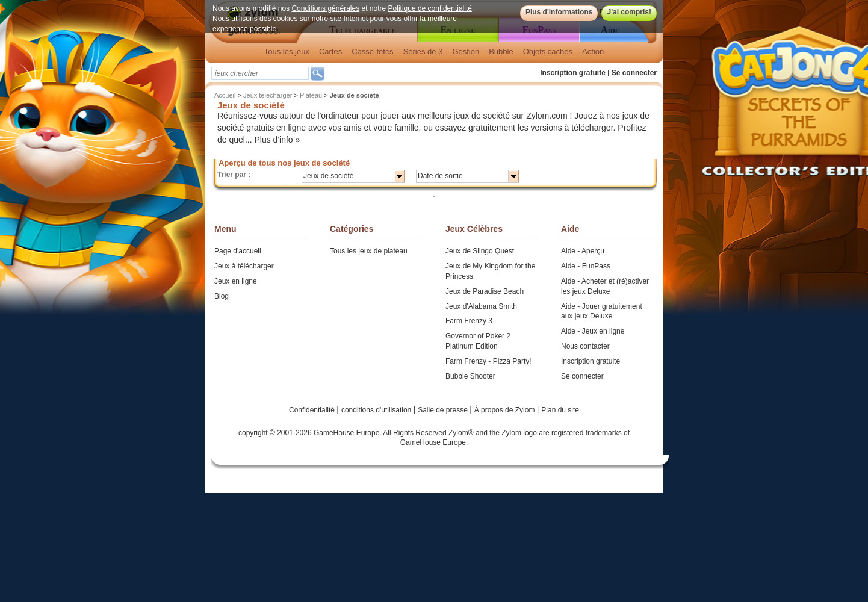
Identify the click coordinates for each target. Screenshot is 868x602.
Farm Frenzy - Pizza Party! (488, 361)
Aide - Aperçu (583, 251)
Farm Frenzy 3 (469, 321)
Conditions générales (325, 8)
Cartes (330, 51)
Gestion (466, 51)
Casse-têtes (372, 51)
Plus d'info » (277, 140)
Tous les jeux (287, 51)
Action (593, 51)
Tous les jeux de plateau (369, 251)
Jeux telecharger (268, 95)
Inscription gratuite (573, 73)
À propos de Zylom (506, 410)
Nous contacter (585, 346)
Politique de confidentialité (430, 8)
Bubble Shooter (470, 376)
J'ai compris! (629, 12)
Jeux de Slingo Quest (480, 251)
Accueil (225, 95)
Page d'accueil (238, 251)
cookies (286, 19)
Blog (222, 296)
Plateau (311, 95)
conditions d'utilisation (377, 410)
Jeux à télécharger (244, 266)
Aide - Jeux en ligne (593, 331)
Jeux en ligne (236, 281)
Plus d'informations (559, 12)
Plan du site (560, 410)
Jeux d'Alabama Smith (481, 306)
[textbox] (260, 73)
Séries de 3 (423, 51)
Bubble (501, 51)
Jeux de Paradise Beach (485, 291)
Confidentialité (313, 410)
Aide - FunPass (586, 266)
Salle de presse (444, 410)
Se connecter (634, 73)
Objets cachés (548, 51)
